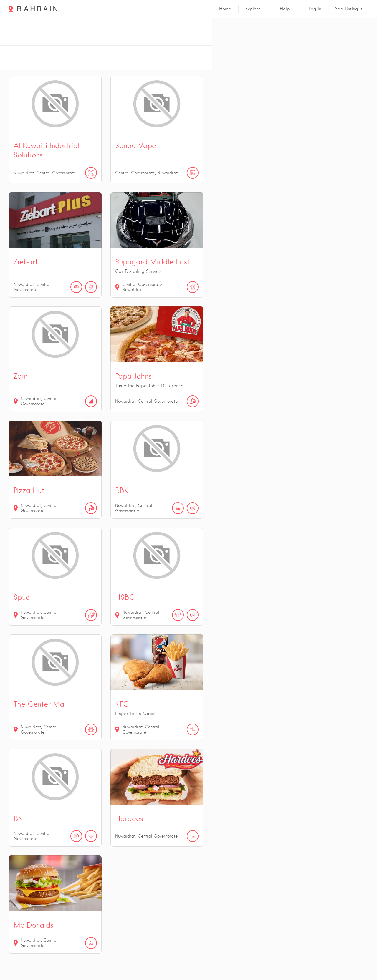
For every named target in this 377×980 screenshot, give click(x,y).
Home (225, 9)
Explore (253, 9)
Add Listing (346, 9)
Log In (315, 9)
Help (285, 9)
